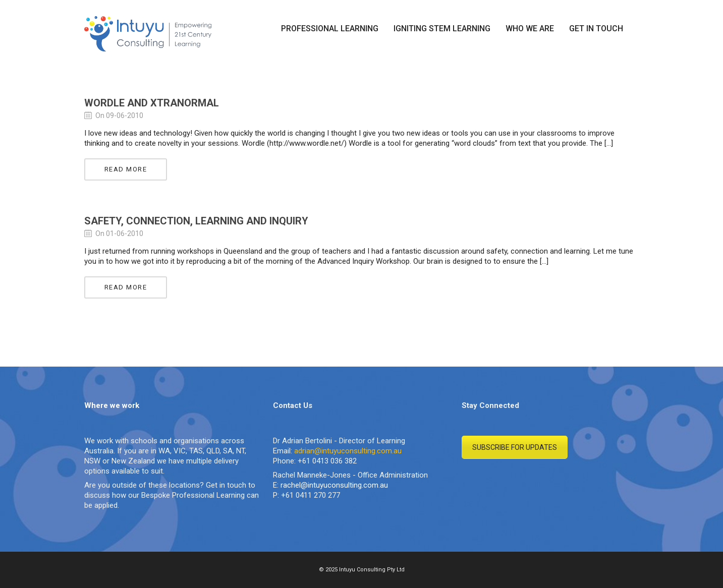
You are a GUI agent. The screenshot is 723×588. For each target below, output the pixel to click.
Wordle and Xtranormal (152, 103)
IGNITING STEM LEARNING (442, 28)
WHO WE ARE (530, 28)
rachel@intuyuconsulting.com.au (334, 485)
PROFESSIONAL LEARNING (330, 28)
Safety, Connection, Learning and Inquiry (196, 221)
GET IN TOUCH (596, 28)
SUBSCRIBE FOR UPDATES (515, 447)
